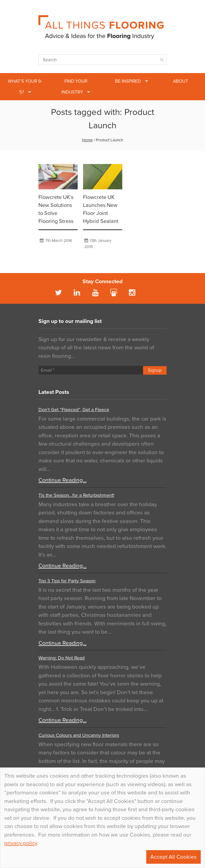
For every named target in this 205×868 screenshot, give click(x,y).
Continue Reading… (62, 480)
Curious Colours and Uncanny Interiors (79, 735)
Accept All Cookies (174, 857)
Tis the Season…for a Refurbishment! (76, 495)
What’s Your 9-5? (25, 87)
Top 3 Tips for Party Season (67, 581)
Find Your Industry (74, 87)
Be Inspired (128, 81)
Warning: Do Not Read (62, 658)
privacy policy (21, 843)
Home (87, 140)
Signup (155, 370)
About (181, 81)
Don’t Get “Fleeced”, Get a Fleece (74, 410)
